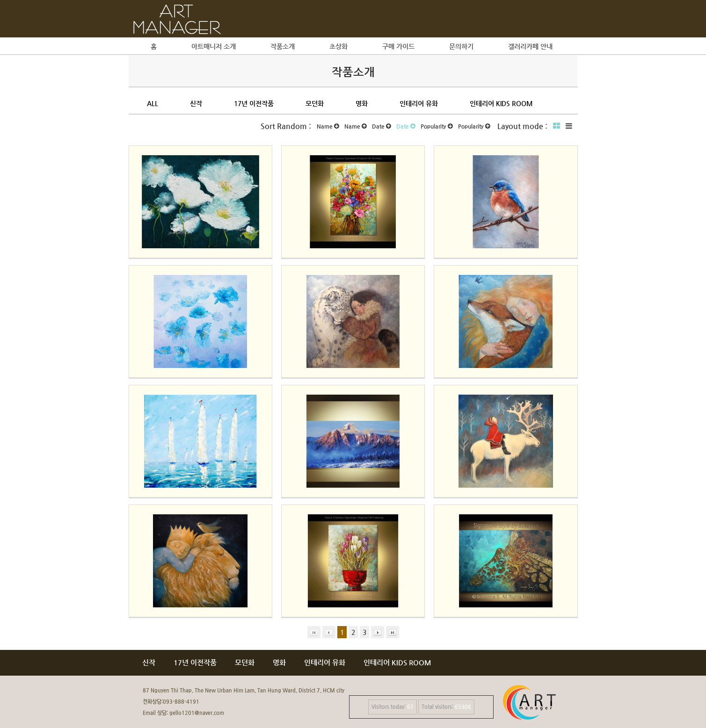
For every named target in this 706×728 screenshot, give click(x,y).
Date (381, 126)
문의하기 (461, 46)
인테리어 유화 (419, 103)
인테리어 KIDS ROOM (397, 662)
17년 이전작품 (254, 103)
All (153, 103)
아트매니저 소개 (214, 46)
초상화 (338, 46)
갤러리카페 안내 (530, 46)
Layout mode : (522, 126)
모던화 (315, 103)
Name (328, 126)
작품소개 (283, 46)
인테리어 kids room (501, 103)
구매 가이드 (398, 46)
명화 (362, 103)
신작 (196, 103)
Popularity (437, 126)
